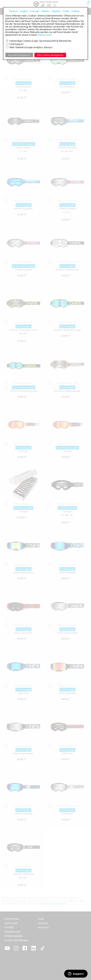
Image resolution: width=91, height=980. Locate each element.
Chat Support (16, 44)
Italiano (46, 11)
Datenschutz (45, 35)
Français (35, 11)
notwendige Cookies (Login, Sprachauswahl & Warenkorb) (40, 41)
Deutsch (14, 11)
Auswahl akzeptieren (19, 55)
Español (56, 11)
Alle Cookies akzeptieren (50, 55)
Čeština (76, 11)
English (24, 11)
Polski (66, 11)
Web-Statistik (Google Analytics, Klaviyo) (31, 47)
